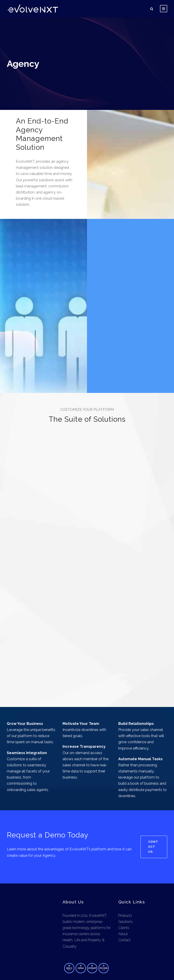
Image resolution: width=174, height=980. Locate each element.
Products (125, 893)
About (123, 911)
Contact (124, 917)
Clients (124, 905)
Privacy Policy (135, 969)
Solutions (126, 899)
